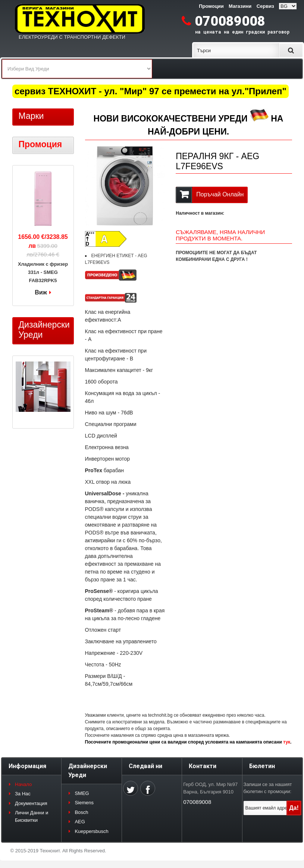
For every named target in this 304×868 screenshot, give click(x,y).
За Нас (23, 794)
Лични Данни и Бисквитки (32, 816)
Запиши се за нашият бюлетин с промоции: (268, 788)
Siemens (84, 803)
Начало (23, 784)
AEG (80, 822)
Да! (294, 808)
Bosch (81, 812)
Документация (31, 803)
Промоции (211, 6)
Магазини (240, 6)
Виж (41, 292)
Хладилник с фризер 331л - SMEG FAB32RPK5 (43, 272)
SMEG (82, 793)
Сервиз (265, 6)
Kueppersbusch (91, 831)
